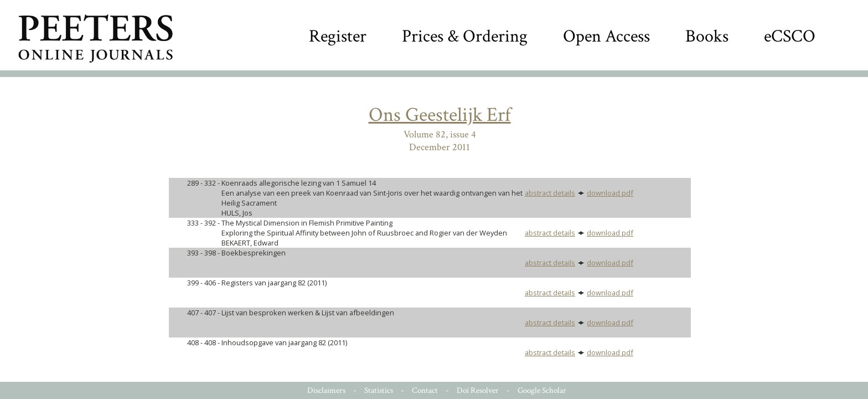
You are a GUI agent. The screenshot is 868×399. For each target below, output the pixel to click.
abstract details (550, 193)
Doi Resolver (478, 390)
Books (707, 36)
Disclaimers (326, 390)
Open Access (606, 36)
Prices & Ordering (465, 36)
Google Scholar (542, 390)
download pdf (610, 193)
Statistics (379, 390)
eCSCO (790, 36)
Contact (425, 390)
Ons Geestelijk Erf (440, 115)
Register (338, 36)
